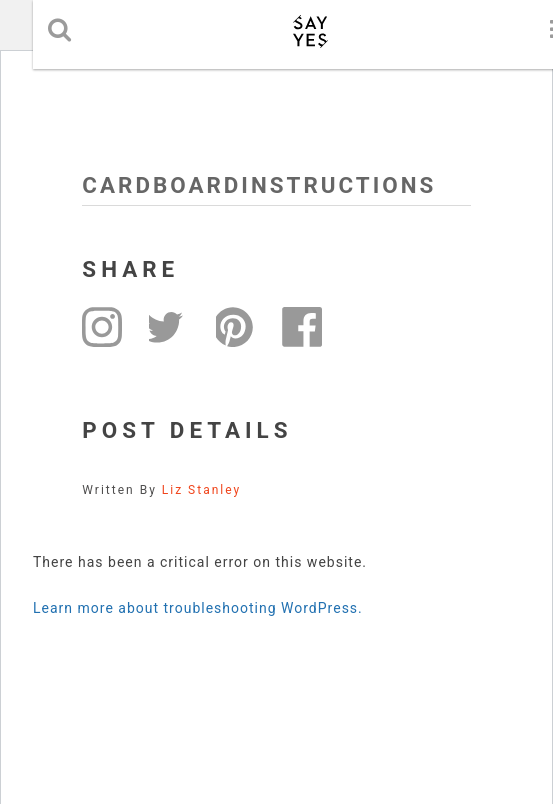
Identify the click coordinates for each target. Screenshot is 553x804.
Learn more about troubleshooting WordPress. (198, 608)
